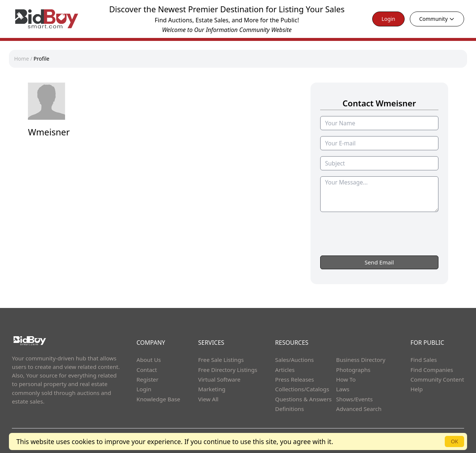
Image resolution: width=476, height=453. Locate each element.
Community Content (437, 379)
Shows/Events (354, 399)
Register (147, 379)
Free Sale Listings (221, 360)
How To (346, 379)
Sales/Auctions (295, 360)
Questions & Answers (303, 399)
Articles (285, 370)
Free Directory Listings (228, 370)
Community (437, 19)
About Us (149, 360)
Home (22, 59)
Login (388, 19)
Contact (147, 370)
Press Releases (295, 379)
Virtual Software (219, 379)
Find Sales (424, 360)
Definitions (290, 409)
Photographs (353, 370)
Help (417, 389)
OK (454, 441)
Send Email (379, 262)
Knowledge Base (158, 399)
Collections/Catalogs (302, 389)
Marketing (212, 389)
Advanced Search (359, 409)
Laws (343, 389)
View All (208, 399)
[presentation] (379, 248)
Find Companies (432, 370)
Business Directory (361, 360)
